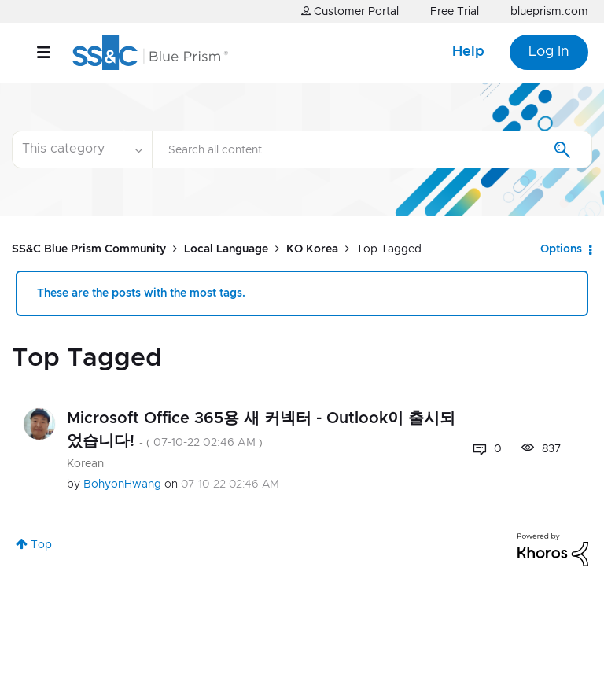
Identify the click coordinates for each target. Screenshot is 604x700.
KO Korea (312, 249)
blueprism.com (549, 12)
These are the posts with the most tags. (141, 293)
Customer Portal (350, 11)
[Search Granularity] (82, 149)
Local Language (226, 249)
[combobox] (372, 149)
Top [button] (41, 545)
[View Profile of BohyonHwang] (122, 484)
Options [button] (561, 249)
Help (468, 52)
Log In (549, 52)
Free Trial (455, 12)
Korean (85, 464)
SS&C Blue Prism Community (89, 249)
